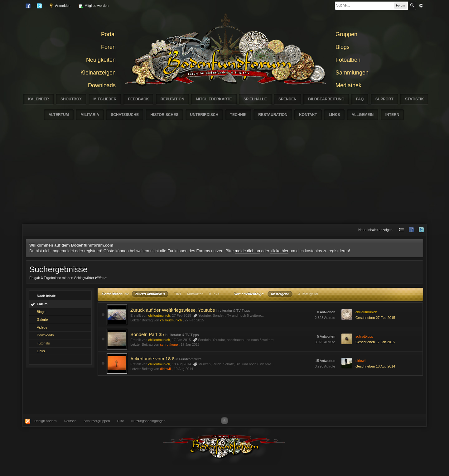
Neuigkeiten (101, 60)
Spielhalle (255, 99)
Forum (42, 304)
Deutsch (70, 421)
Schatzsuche (125, 115)
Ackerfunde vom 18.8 (152, 359)
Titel (177, 294)
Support (384, 99)
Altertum (59, 115)
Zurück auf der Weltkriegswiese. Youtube (173, 310)
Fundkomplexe (190, 359)
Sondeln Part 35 (147, 334)
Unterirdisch (204, 115)
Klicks (214, 294)
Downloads (102, 85)
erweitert (421, 6)
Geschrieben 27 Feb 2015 (375, 318)
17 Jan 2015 (190, 344)
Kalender (39, 99)
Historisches (164, 115)
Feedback (139, 99)
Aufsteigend (308, 294)
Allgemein (363, 115)
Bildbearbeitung (326, 99)
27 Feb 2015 (194, 320)
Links (334, 115)
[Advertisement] (224, 177)
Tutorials (43, 343)
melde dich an (247, 251)
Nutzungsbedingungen (148, 421)
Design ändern (46, 421)
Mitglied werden (93, 6)
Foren (108, 47)
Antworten (195, 294)
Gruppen (346, 34)
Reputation (172, 99)
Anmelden (60, 6)
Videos (42, 327)
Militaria (90, 115)
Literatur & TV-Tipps (235, 310)
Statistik (414, 99)
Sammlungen (352, 73)
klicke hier (279, 251)
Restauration (273, 115)
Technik (238, 115)
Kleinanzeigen (98, 73)
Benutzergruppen (97, 421)
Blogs (343, 47)
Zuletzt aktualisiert (150, 294)
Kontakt (308, 115)
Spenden (287, 99)
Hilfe (121, 421)
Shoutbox (71, 99)
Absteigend (280, 294)
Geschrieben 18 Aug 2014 (375, 366)
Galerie (42, 320)
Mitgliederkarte (214, 99)
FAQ (360, 99)
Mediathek (348, 85)
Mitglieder (105, 99)
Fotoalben (348, 60)
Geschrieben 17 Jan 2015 (375, 342)
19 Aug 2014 (183, 369)
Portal (108, 34)
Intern (392, 115)
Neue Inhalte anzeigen (375, 230)
